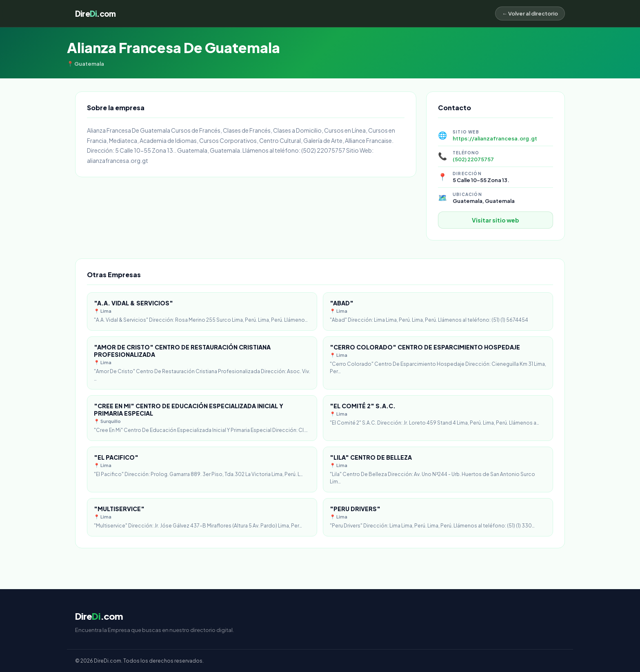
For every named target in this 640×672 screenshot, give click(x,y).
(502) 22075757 (473, 159)
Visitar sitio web (496, 220)
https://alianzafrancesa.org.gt (495, 138)
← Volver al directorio (530, 13)
